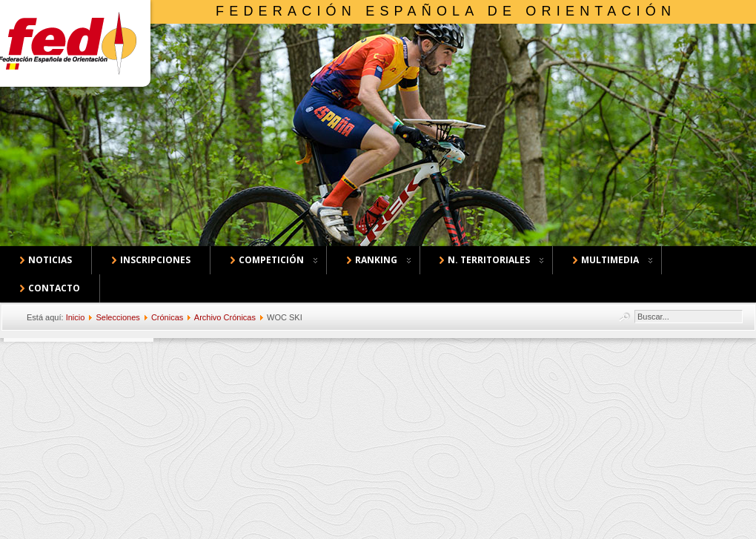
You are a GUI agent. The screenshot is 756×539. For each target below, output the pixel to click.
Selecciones (117, 317)
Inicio (76, 317)
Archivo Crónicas (225, 317)
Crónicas (167, 317)
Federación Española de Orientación (446, 11)
